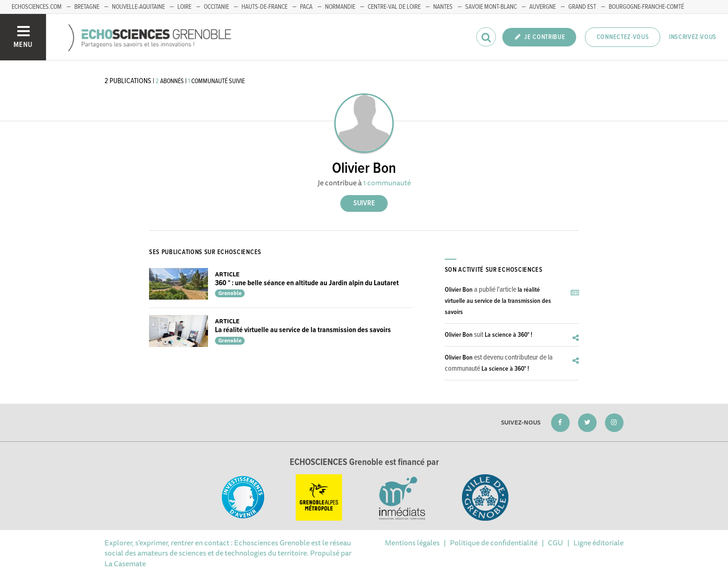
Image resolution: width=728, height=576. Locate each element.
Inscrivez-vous (693, 37)
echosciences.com (37, 7)
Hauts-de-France (264, 7)
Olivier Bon (459, 290)
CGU (556, 543)
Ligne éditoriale (598, 543)
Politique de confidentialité (494, 543)
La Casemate (125, 563)
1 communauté (387, 183)
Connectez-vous (623, 37)
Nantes (443, 7)
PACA (306, 7)
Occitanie (216, 7)
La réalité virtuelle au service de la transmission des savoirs (303, 330)
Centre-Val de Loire (394, 7)
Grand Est (582, 7)
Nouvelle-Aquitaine (138, 7)
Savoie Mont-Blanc (491, 7)
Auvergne (543, 7)
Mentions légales (412, 543)
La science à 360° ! (508, 335)
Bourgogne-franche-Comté (646, 7)
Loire (184, 7)
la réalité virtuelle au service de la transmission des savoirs (498, 301)
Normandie (340, 7)
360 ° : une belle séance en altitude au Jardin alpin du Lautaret (307, 283)
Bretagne (87, 7)
